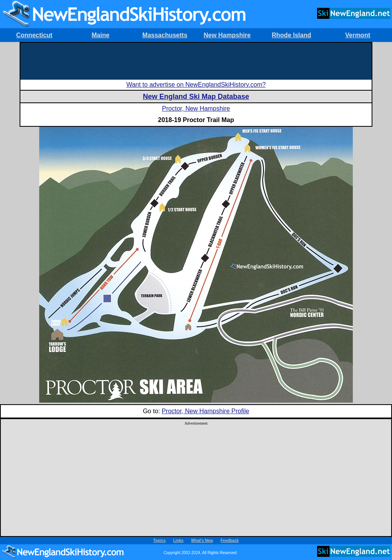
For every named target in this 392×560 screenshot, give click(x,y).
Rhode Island (291, 35)
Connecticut (34, 35)
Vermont (358, 35)
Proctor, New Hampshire (196, 109)
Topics (159, 541)
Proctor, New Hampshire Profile (205, 411)
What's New (202, 541)
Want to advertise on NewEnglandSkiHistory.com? (196, 85)
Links (178, 541)
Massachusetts (165, 35)
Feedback (230, 541)
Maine (101, 35)
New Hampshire (227, 35)
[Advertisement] (196, 60)
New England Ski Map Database (196, 97)
